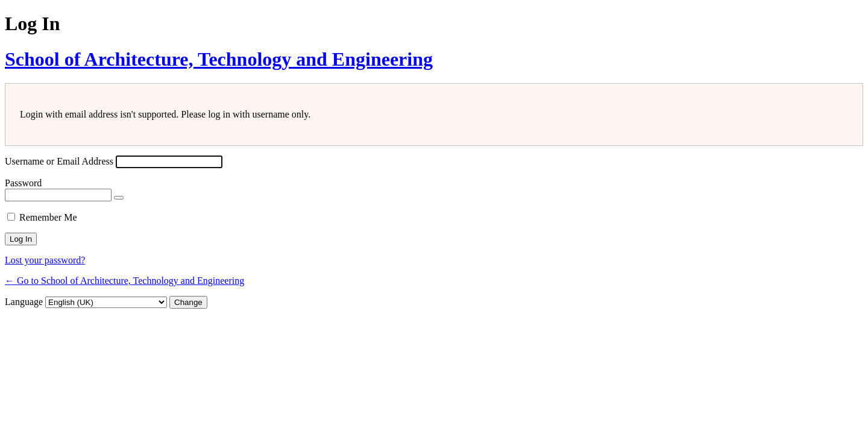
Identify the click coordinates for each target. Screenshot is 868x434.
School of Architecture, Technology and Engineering (219, 59)
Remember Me (48, 217)
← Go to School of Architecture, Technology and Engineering (124, 281)
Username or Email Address (59, 161)
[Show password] (119, 198)
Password (23, 183)
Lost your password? (45, 260)
